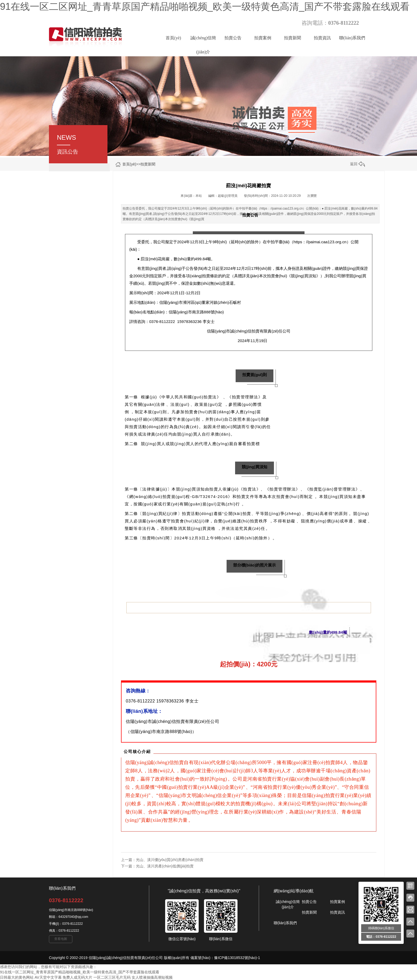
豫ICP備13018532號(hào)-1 (237, 958)
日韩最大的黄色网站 (17, 977)
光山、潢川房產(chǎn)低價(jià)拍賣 (165, 866)
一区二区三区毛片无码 (112, 977)
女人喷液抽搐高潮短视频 (152, 977)
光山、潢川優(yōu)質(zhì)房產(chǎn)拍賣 (170, 860)
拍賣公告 (233, 38)
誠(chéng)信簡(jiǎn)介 (203, 40)
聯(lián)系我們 (352, 38)
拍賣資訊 (322, 38)
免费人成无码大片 (77, 977)
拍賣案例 (263, 38)
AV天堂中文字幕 (48, 977)
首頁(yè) (173, 38)
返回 (357, 164)
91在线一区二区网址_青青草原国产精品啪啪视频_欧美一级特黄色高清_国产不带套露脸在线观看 (205, 7)
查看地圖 (61, 939)
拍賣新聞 (293, 38)
